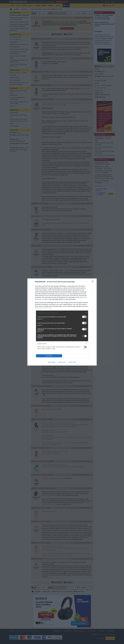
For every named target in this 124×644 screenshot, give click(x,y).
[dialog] (62, 322)
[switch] (84, 317)
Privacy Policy (72, 362)
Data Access (62, 362)
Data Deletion (52, 362)
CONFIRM (49, 356)
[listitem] (62, 313)
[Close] (93, 282)
